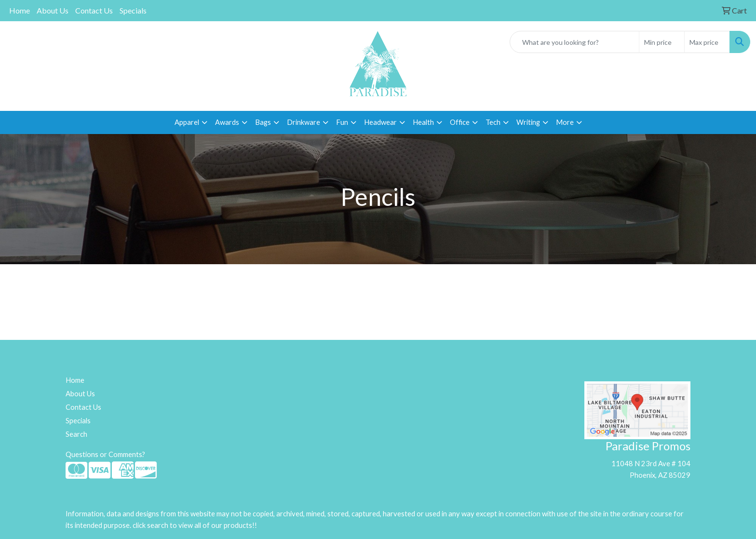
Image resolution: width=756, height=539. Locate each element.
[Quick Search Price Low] (662, 42)
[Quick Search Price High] (707, 42)
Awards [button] (227, 122)
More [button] (565, 122)
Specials (133, 10)
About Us (53, 10)
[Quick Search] (574, 42)
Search (76, 434)
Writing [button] (528, 122)
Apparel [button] (187, 122)
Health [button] (423, 122)
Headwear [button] (380, 122)
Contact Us (94, 10)
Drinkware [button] (304, 122)
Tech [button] (493, 122)
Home (20, 10)
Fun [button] (342, 122)
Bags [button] (263, 122)
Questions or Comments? (105, 454)
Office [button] (460, 122)
